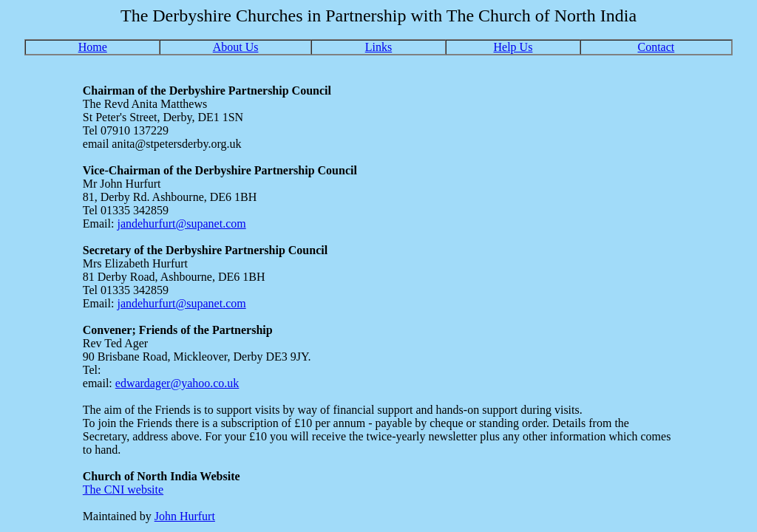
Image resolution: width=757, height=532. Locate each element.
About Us (236, 47)
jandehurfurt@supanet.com (181, 224)
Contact (656, 47)
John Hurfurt (185, 516)
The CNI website (123, 490)
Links (378, 47)
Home (93, 47)
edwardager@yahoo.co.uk (177, 383)
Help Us (513, 47)
